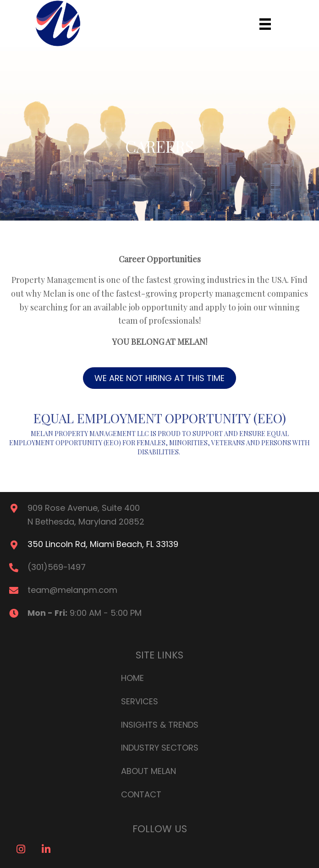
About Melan (148, 771)
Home (132, 678)
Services (140, 701)
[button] (159, 378)
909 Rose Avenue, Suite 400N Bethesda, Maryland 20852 (86, 515)
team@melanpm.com (72, 590)
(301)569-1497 (57, 567)
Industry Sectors (160, 748)
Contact (141, 794)
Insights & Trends (160, 725)
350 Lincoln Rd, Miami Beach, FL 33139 (103, 544)
